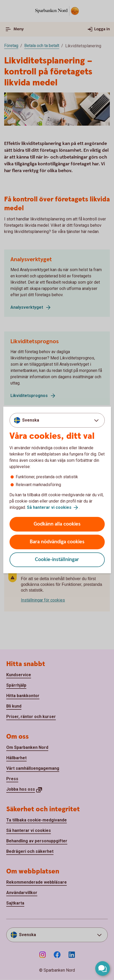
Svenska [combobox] (31, 420)
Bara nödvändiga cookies (57, 542)
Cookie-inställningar (57, 560)
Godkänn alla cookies (57, 524)
